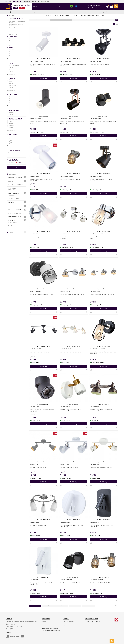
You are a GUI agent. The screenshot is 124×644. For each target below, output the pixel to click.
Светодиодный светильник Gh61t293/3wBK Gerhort (73, 65)
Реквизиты (45, 622)
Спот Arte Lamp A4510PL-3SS (38, 525)
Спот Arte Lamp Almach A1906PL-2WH (101, 468)
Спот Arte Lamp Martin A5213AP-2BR (101, 410)
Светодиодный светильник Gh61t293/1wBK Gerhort (103, 123)
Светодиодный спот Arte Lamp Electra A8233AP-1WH (41, 584)
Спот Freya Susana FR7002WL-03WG (70, 352)
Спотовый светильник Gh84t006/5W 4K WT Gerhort (43, 65)
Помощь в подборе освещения (50, 626)
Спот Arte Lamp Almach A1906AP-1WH (71, 410)
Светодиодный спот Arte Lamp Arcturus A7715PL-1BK (42, 411)
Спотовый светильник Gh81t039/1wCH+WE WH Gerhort (103, 353)
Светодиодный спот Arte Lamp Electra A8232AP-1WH (71, 526)
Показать (16, 167)
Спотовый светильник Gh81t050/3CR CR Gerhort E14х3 (102, 295)
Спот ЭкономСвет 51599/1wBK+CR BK (71, 583)
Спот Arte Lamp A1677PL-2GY (38, 468)
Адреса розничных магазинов (50, 624)
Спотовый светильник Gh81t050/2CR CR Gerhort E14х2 (72, 295)
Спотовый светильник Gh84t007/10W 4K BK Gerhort (43, 123)
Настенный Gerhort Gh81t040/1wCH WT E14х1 (102, 238)
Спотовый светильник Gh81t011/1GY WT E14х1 (42, 295)
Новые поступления (91, 624)
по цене (83, 20)
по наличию (105, 20)
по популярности (61, 20)
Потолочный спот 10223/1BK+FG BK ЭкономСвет (101, 180)
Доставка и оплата (30, 1)
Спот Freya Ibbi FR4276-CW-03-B (39, 352)
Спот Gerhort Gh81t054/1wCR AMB (70, 179)
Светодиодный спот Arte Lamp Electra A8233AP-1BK (101, 526)
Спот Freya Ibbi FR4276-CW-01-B (99, 64)
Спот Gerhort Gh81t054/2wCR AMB (100, 583)
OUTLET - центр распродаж (93, 622)
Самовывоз (67, 624)
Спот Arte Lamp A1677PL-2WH (69, 468)
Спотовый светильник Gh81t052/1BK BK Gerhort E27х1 (72, 123)
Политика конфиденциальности (51, 630)
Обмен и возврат (44, 1)
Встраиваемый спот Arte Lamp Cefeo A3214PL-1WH (41, 180)
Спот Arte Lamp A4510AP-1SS (38, 237)
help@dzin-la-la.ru (13, 629)
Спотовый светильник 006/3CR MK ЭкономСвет (70, 238)
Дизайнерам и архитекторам (50, 628)
